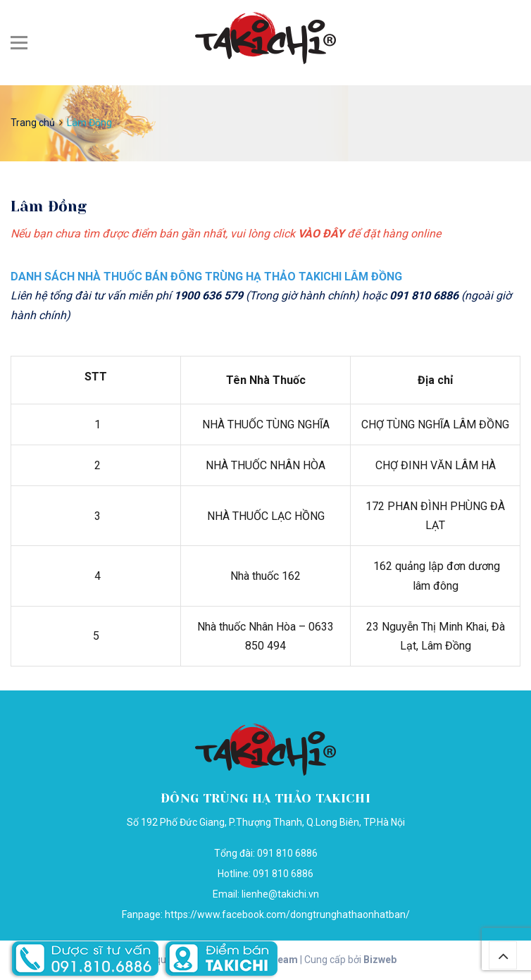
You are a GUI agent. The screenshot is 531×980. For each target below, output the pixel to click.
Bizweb (380, 960)
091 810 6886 (283, 874)
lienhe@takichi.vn (280, 894)
